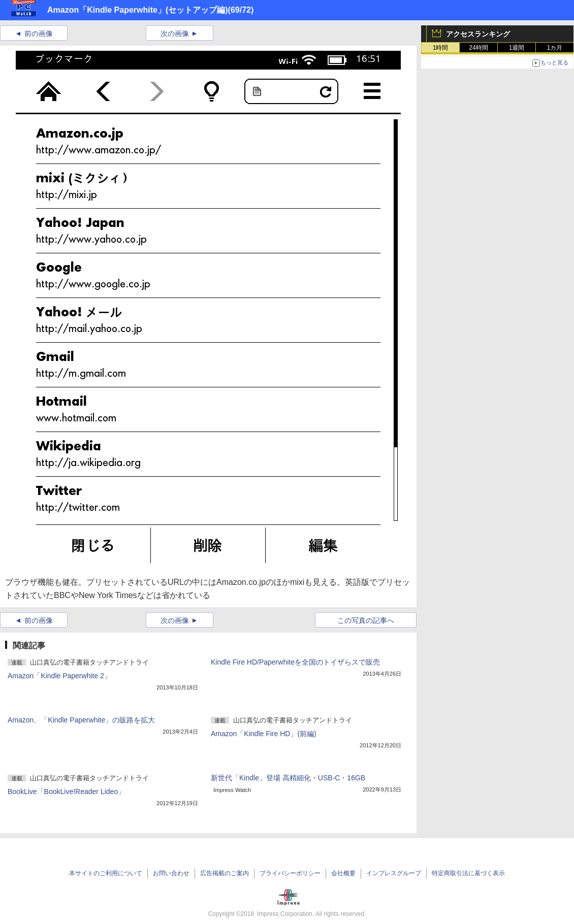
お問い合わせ (171, 873)
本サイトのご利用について (106, 873)
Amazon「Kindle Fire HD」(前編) (264, 734)
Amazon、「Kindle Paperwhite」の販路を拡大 (81, 720)
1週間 (517, 48)
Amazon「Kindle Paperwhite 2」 (59, 676)
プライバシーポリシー (290, 873)
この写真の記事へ (366, 620)
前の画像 (39, 34)
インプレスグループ (394, 873)
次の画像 (175, 34)
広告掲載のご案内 (225, 873)
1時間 (441, 48)
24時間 (478, 48)
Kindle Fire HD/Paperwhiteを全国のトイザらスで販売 (295, 662)
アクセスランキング (478, 34)
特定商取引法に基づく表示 (468, 873)
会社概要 (343, 873)
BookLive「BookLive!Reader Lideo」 (66, 791)
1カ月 (555, 48)
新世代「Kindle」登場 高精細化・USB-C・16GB (288, 778)
